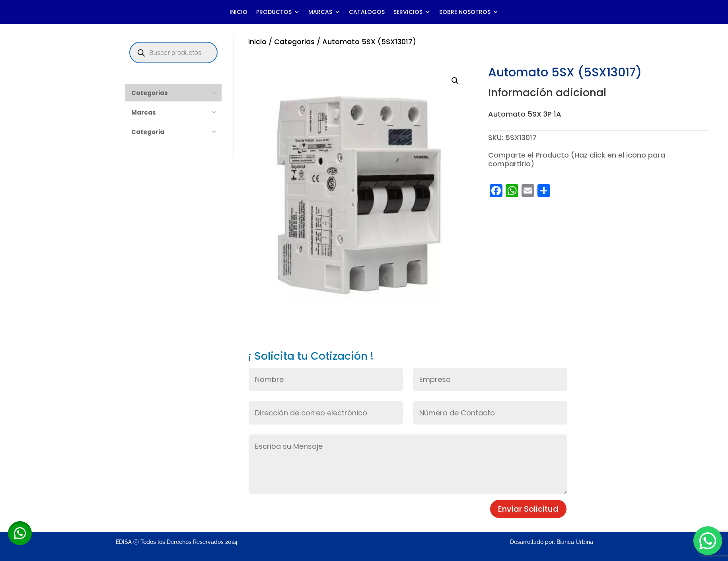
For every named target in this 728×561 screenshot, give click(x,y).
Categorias (294, 42)
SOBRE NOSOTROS (465, 13)
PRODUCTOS (274, 13)
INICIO (238, 13)
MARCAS (320, 13)
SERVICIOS (408, 13)
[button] (455, 81)
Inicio (257, 42)
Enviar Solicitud (528, 509)
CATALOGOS (367, 13)
